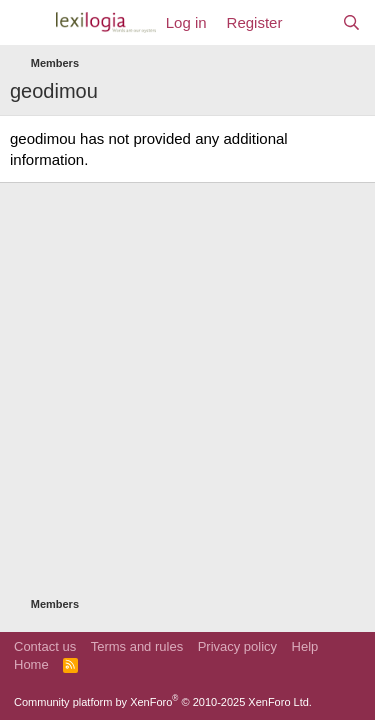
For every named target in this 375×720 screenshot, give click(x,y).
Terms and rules (137, 646)
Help (305, 646)
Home (31, 664)
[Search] (351, 22)
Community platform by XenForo (163, 702)
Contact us (45, 646)
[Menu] (27, 23)
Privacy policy (237, 646)
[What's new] (311, 22)
